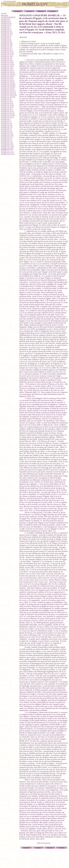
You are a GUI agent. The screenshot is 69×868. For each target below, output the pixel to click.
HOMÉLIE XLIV (7, 107)
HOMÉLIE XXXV (8, 89)
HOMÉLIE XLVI (7, 111)
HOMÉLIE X (6, 38)
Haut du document (44, 843)
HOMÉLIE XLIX (7, 117)
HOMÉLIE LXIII (7, 146)
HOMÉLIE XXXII (8, 83)
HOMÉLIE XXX (7, 78)
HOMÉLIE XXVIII (8, 74)
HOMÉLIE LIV (7, 127)
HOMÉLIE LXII (7, 144)
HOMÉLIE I (6, 19)
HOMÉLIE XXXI (7, 81)
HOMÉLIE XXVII (8, 72)
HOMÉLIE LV (6, 129)
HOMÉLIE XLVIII (8, 115)
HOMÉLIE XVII (7, 52)
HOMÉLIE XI (6, 40)
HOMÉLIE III (6, 23)
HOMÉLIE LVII (7, 134)
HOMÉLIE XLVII (8, 113)
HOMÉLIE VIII (7, 34)
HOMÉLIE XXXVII (8, 93)
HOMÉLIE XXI (7, 60)
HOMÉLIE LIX (7, 138)
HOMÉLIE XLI (7, 101)
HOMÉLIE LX (6, 140)
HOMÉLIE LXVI (7, 152)
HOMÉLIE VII (6, 32)
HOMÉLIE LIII (7, 125)
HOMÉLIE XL (6, 99)
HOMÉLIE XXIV (7, 66)
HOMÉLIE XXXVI (8, 91)
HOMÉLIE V (6, 27)
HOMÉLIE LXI (7, 142)
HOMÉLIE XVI (7, 50)
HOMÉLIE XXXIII (8, 85)
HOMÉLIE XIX (7, 56)
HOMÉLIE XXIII (7, 64)
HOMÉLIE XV (7, 48)
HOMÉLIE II (6, 21)
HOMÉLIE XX (7, 58)
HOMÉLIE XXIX (7, 76)
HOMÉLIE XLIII (7, 105)
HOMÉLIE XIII (7, 44)
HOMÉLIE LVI (7, 131)
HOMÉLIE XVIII (7, 54)
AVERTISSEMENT (8, 17)
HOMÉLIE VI (6, 30)
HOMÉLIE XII (6, 42)
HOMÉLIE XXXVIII (9, 95)
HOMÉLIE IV (6, 25)
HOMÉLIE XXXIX (8, 97)
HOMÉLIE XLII (7, 103)
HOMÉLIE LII (6, 123)
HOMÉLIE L (6, 119)
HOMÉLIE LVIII (7, 136)
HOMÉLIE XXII (7, 62)
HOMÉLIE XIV (7, 46)
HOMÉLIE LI (6, 121)
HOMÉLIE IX (6, 36)
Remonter (4, 15)
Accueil (4, 13)
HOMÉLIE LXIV (7, 148)
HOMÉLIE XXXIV (8, 87)
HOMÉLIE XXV (7, 68)
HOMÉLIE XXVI (7, 70)
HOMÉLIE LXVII (8, 154)
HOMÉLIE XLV (7, 109)
